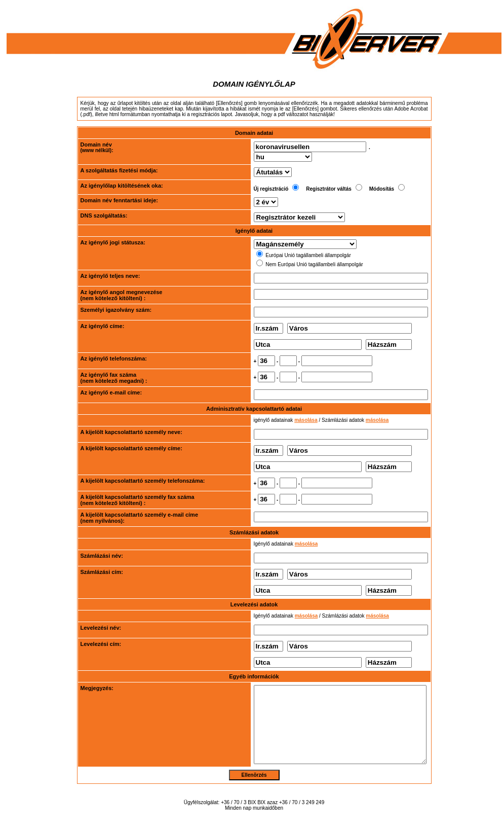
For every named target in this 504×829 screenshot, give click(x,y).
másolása (287, 411)
